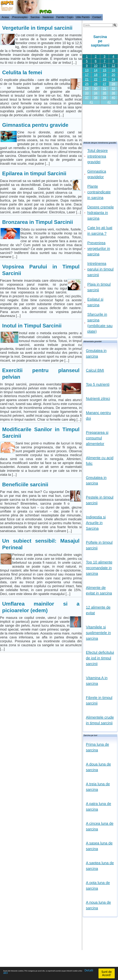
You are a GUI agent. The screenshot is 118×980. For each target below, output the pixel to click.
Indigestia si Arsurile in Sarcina (96, 523)
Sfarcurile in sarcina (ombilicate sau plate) (100, 323)
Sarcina (35, 17)
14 (96, 70)
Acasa (5, 17)
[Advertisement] (100, 122)
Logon (103, 18)
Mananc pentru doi (98, 416)
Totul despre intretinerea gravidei (98, 156)
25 (87, 84)
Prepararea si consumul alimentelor (97, 438)
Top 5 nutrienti (98, 384)
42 (109, 102)
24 (113, 79)
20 (113, 75)
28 (113, 84)
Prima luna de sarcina (97, 747)
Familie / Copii (64, 17)
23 (105, 79)
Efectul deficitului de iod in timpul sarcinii (100, 658)
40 (113, 98)
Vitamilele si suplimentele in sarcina (98, 633)
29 (87, 88)
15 (105, 70)
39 (105, 98)
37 (87, 98)
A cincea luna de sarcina (100, 826)
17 (87, 75)
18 (96, 75)
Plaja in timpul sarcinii (99, 287)
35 (105, 93)
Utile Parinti (82, 17)
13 (87, 70)
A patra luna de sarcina (98, 806)
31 (105, 88)
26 (96, 84)
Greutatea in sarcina (96, 353)
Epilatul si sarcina (95, 302)
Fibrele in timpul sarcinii (99, 700)
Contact (97, 17)
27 (105, 84)
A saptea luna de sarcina (100, 866)
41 (91, 102)
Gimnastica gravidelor (97, 174)
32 (113, 88)
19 (105, 75)
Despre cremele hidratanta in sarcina (101, 213)
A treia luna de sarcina (98, 787)
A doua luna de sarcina (98, 767)
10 (96, 66)
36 (113, 93)
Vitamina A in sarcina (97, 681)
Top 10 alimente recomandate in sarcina (99, 568)
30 (96, 88)
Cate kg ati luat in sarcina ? (100, 231)
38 (96, 98)
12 (113, 66)
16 (113, 70)
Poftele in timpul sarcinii (99, 545)
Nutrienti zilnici (98, 399)
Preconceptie (20, 17)
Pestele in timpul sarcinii (100, 500)
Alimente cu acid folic (100, 461)
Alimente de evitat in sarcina (99, 590)
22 (96, 79)
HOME (113, 18)
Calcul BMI (95, 370)
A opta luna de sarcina (98, 886)
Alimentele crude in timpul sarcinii (100, 720)
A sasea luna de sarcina (99, 846)
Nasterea (48, 17)
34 (96, 93)
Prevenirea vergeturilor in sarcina (99, 249)
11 (105, 66)
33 (87, 93)
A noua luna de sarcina (98, 905)
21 (87, 79)
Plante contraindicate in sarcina (99, 192)
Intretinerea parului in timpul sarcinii (100, 269)
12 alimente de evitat (98, 610)
